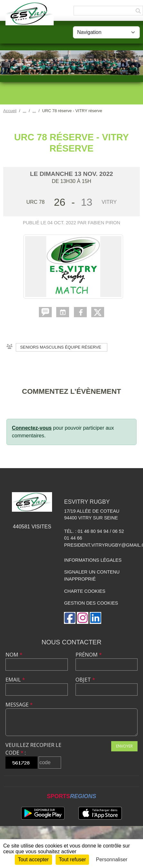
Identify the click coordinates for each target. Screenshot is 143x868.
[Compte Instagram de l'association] (83, 618)
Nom (14, 655)
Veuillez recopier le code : (33, 749)
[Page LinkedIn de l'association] (95, 618)
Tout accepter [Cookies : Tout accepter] (33, 860)
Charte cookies (85, 591)
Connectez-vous (32, 428)
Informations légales (93, 560)
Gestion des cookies (91, 603)
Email (15, 680)
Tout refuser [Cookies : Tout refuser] (72, 860)
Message (19, 705)
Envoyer (124, 746)
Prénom (89, 655)
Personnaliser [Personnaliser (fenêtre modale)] (112, 860)
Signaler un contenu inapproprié (92, 575)
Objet (85, 680)
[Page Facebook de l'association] (70, 618)
